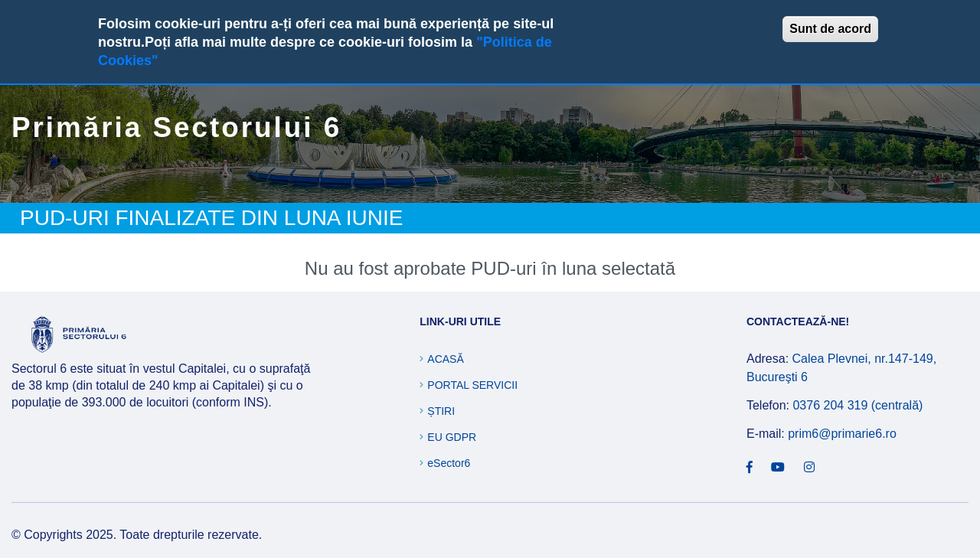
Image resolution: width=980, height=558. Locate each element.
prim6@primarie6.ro (842, 434)
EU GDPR (452, 437)
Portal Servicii (472, 385)
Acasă (445, 359)
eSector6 (449, 463)
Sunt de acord (830, 29)
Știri (441, 411)
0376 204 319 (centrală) (857, 405)
